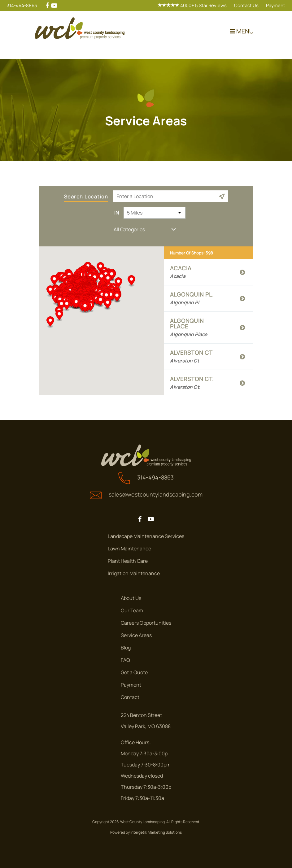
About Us (131, 598)
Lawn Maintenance (129, 549)
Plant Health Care (128, 561)
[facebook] (47, 5)
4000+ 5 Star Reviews (192, 5)
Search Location (86, 197)
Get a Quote (134, 672)
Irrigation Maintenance (134, 573)
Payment (276, 5)
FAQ (125, 660)
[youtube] (54, 5)
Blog (126, 648)
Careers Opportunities (146, 623)
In (117, 213)
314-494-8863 (22, 5)
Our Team (132, 610)
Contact (130, 697)
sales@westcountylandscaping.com (156, 494)
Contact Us (246, 5)
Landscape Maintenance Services (146, 536)
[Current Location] (222, 196)
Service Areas (136, 635)
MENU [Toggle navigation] (242, 31)
